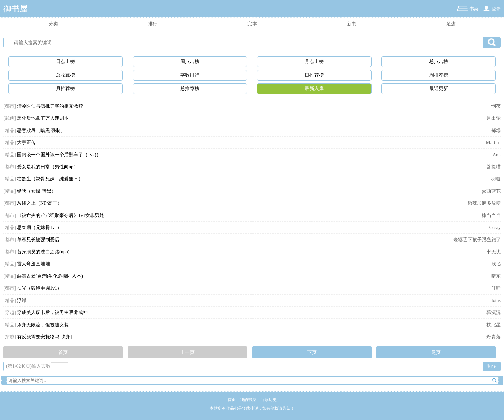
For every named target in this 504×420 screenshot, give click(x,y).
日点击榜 (65, 62)
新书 (352, 24)
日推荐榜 (314, 75)
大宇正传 (26, 143)
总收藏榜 (65, 75)
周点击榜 (190, 62)
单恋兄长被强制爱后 (38, 240)
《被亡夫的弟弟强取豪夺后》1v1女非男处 (61, 215)
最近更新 (439, 89)
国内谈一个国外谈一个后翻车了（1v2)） (59, 155)
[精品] (10, 130)
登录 (496, 9)
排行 (153, 24)
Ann (497, 155)
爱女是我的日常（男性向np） (48, 167)
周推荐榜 (439, 75)
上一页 (187, 352)
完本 (252, 24)
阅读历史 (269, 400)
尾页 (436, 352)
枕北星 (494, 325)
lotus (496, 300)
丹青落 (494, 337)
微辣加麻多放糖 (484, 203)
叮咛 (496, 288)
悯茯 (496, 106)
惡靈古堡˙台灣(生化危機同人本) (50, 276)
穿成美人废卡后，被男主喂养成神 (52, 313)
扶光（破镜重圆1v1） (39, 288)
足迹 (451, 24)
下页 (312, 352)
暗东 (496, 276)
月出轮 (494, 118)
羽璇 (496, 179)
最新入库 (314, 89)
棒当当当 (491, 215)
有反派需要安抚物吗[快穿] (44, 337)
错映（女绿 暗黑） (36, 191)
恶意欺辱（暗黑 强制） (41, 130)
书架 (474, 9)
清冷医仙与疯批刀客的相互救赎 (50, 106)
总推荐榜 (190, 89)
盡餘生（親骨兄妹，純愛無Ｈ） (50, 179)
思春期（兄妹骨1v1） (39, 228)
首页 (63, 352)
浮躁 (22, 300)
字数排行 (190, 75)
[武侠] (10, 118)
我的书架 (248, 400)
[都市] (10, 106)
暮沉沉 (494, 313)
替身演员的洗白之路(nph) (43, 252)
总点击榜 (439, 62)
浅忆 (496, 264)
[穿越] (10, 313)
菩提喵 (494, 167)
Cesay (495, 228)
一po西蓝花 (489, 191)
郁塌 (496, 130)
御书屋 (16, 9)
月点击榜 (314, 62)
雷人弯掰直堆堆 (33, 264)
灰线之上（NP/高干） (39, 203)
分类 (53, 24)
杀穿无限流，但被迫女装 (43, 325)
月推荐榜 (65, 89)
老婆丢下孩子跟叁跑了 (477, 240)
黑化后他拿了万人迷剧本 (43, 118)
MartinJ (493, 143)
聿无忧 (494, 252)
